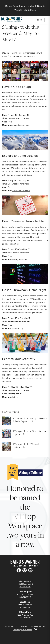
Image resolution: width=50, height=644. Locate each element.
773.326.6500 (25, 597)
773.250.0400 (25, 617)
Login (40, 20)
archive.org (18, 328)
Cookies (16, 630)
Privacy (32, 626)
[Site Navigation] (47, 4)
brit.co (15, 397)
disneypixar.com (20, 259)
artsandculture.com (21, 191)
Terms (41, 626)
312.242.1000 (25, 587)
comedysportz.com (21, 125)
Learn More (30, 10)
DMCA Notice (27, 630)
